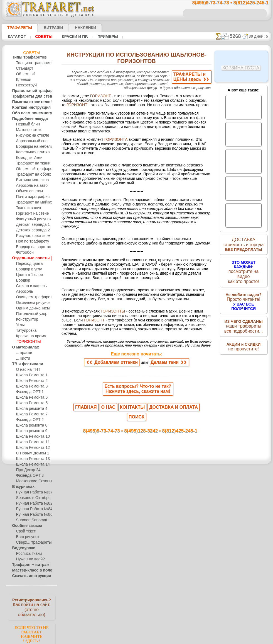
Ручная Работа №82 (32, 503)
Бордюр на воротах (31, 247)
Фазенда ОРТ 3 (28, 476)
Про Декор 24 (27, 470)
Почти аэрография (31, 197)
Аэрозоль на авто (30, 186)
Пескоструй (25, 85)
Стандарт (24, 69)
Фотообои (24, 253)
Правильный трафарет (30, 91)
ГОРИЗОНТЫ (27, 342)
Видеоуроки (21, 548)
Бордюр (22, 280)
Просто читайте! (244, 295)
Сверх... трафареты (31, 543)
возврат (149, 598)
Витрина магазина (31, 180)
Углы (20, 325)
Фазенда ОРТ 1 (27, 392)
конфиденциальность (123, 598)
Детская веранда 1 (30, 225)
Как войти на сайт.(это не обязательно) (31, 607)
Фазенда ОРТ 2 (28, 420)
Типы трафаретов (26, 57)
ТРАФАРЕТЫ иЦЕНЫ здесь (194, 78)
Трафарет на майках (32, 202)
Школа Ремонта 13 (31, 459)
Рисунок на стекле (30, 135)
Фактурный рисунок (32, 219)
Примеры (100, 37)
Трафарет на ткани (31, 163)
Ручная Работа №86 (32, 515)
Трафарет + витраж (27, 565)
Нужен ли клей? (28, 559)
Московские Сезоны (32, 481)
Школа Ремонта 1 (30, 375)
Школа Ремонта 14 (31, 464)
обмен (164, 598)
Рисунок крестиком (31, 236)
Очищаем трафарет (31, 297)
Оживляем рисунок (31, 303)
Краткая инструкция (28, 108)
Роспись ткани (27, 554)
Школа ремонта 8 (30, 425)
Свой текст (24, 531)
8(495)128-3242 (143, 549)
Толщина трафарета (32, 63)
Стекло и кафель (29, 286)
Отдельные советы (27, 258)
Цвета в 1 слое (27, 275)
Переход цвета (28, 264)
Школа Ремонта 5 (30, 403)
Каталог (16, 37)
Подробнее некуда (27, 119)
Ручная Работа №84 (32, 509)
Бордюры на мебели (32, 147)
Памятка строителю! (28, 102)
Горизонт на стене (30, 214)
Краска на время (29, 336)
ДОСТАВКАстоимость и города (244, 246)
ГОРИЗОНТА (109, 137)
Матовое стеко (28, 130)
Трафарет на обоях (31, 175)
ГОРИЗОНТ (95, 94)
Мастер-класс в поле (29, 570)
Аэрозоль (23, 292)
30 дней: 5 (260, 36)
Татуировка (25, 331)
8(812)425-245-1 (176, 549)
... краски (23, 353)
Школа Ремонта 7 (30, 414)
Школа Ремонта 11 (30, 442)
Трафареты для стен (28, 96)
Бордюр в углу (27, 269)
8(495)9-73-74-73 (109, 549)
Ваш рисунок (26, 537)
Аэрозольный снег (30, 141)
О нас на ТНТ (26, 370)
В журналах (21, 487)
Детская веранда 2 (31, 230)
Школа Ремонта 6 (30, 398)
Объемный (24, 74)
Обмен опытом (28, 191)
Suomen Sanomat (29, 520)
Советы (41, 37)
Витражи (47, 28)
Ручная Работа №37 (32, 492)
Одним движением (31, 308)
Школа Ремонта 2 (30, 381)
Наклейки (76, 28)
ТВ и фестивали (24, 364)
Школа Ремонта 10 (31, 437)
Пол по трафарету (30, 241)
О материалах (23, 347)
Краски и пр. (70, 37)
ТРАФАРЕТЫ (17, 28)
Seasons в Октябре (31, 498)
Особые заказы (24, 526)
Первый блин (26, 124)
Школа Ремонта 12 (31, 448)
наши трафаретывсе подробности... (244, 319)
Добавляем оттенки (115, 489)
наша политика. (165, 640)
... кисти (22, 359)
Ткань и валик (27, 208)
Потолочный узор (30, 314)
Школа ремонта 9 (30, 431)
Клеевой (23, 80)
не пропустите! (244, 341)
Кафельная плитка (31, 152)
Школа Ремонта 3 (30, 386)
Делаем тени (164, 489)
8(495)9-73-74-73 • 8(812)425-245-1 (225, 3)
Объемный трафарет (33, 169)
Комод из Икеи (28, 158)
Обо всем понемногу (28, 113)
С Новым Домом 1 (30, 453)
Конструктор (26, 319)
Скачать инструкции (28, 576)
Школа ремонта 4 (30, 409)
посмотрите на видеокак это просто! (244, 270)
